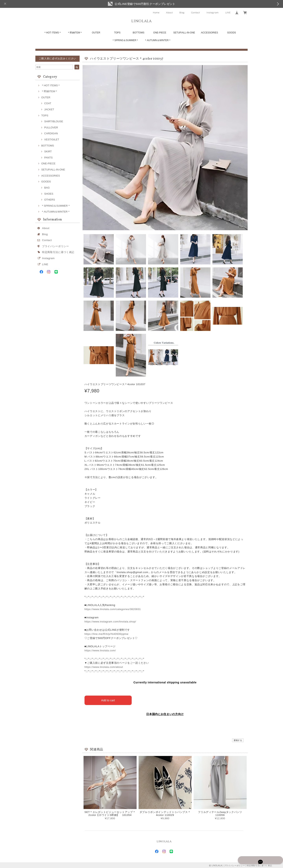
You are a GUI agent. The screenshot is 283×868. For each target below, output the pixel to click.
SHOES (49, 194)
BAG (47, 188)
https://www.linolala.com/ (100, 650)
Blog (182, 13)
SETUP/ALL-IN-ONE (184, 33)
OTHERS (50, 200)
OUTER (96, 33)
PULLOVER (51, 127)
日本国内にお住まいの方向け (165, 713)
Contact (196, 13)
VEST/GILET (52, 139)
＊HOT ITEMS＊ (53, 33)
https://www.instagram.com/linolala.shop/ (110, 622)
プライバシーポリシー (56, 246)
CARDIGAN (51, 133)
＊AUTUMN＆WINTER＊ (158, 40)
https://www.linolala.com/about (104, 667)
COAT (48, 103)
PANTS (48, 158)
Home (156, 13)
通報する (238, 739)
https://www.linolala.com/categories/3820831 (113, 609)
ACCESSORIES (210, 33)
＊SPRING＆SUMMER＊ (125, 40)
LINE (228, 13)
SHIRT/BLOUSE (54, 121)
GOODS (232, 33)
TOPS (117, 33)
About (169, 13)
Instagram (213, 13)
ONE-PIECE (160, 33)
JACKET (49, 109)
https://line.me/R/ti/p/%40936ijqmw (106, 634)
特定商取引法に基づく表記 (58, 252)
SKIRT (48, 151)
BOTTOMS (138, 33)
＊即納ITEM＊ (75, 33)
